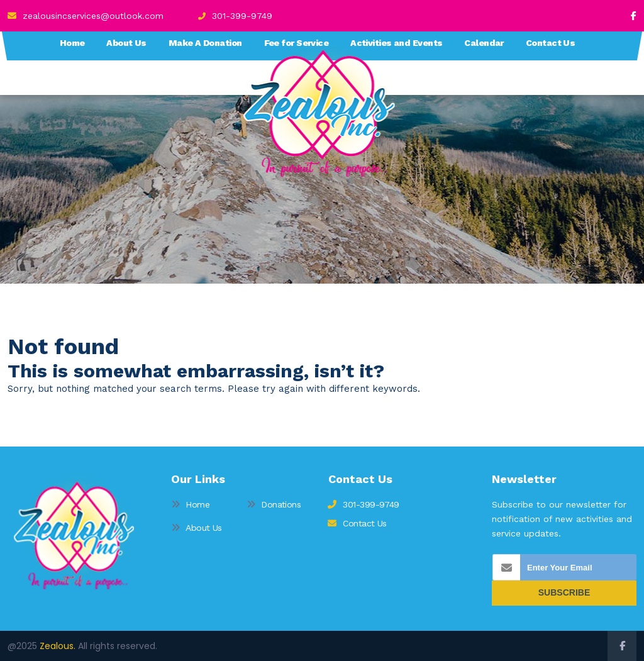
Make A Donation (205, 43)
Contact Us (550, 43)
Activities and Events (396, 43)
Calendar (484, 43)
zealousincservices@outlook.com (86, 16)
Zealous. (58, 646)
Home (72, 43)
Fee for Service (297, 43)
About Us (126, 43)
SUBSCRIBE (564, 592)
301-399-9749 (235, 16)
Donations (274, 504)
